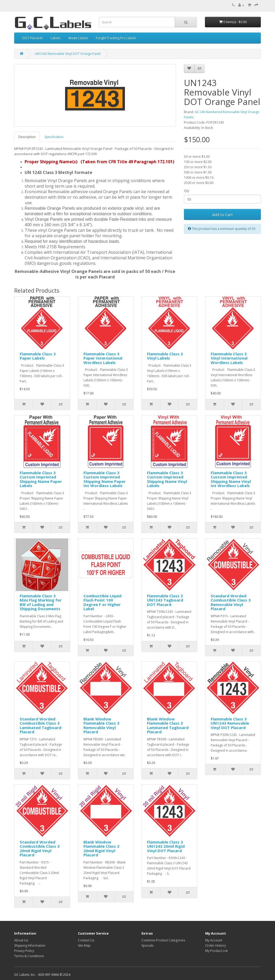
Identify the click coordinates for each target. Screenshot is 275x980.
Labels (55, 38)
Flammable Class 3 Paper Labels (38, 356)
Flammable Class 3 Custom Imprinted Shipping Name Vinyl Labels (167, 479)
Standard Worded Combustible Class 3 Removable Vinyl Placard (231, 602)
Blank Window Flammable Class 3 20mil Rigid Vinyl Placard (101, 849)
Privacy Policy (24, 951)
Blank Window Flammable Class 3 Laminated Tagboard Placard (168, 725)
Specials (147, 945)
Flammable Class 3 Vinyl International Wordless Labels (229, 358)
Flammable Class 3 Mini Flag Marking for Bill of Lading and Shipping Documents (41, 602)
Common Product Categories (163, 940)
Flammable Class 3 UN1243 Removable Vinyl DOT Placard (230, 723)
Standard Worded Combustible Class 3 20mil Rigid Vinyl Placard (40, 849)
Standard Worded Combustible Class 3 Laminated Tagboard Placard (41, 725)
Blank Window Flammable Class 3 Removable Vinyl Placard (101, 725)
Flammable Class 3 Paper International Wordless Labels (103, 358)
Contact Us (86, 940)
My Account (214, 940)
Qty (187, 191)
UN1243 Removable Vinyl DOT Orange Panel (68, 54)
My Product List (216, 951)
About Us (21, 940)
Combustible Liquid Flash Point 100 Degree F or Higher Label (102, 602)
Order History (216, 945)
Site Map (84, 945)
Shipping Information (30, 945)
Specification (54, 137)
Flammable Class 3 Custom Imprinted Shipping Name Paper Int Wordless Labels (105, 479)
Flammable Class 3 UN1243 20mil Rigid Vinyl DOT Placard (166, 846)
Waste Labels (78, 38)
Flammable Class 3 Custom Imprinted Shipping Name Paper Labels (41, 479)
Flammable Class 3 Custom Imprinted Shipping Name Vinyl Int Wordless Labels (231, 479)
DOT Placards (33, 38)
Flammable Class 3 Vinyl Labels (165, 356)
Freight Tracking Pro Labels (116, 38)
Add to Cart (222, 214)
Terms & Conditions (29, 956)
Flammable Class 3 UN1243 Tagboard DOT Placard (165, 600)
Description (27, 137)
